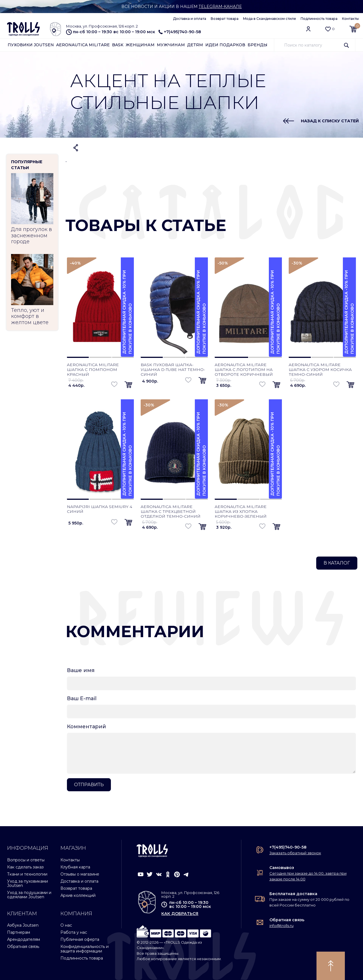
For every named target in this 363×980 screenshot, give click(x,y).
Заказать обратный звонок (295, 853)
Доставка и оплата (190, 19)
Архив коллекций (78, 895)
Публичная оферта (80, 939)
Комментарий (86, 727)
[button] (128, 385)
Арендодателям (24, 939)
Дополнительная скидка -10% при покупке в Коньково (127, 312)
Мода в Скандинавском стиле (270, 19)
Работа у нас (74, 932)
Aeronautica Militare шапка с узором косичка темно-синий (320, 370)
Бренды (258, 45)
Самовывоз (282, 868)
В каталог (337, 563)
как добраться (180, 914)
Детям (195, 45)
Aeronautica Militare (83, 45)
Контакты (350, 19)
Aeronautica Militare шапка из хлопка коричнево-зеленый (241, 511)
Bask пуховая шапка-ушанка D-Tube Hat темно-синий (173, 370)
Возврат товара (225, 19)
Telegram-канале (220, 7)
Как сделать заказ (25, 867)
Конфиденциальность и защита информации (85, 949)
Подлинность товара (319, 19)
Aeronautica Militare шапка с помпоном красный (93, 370)
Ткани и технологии (27, 874)
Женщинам (140, 45)
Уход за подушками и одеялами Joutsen (29, 895)
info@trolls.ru (281, 926)
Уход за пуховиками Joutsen (28, 883)
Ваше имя (81, 670)
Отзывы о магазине (80, 874)
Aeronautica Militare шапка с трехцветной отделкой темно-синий (171, 511)
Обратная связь (23, 947)
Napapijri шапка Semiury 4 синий (100, 509)
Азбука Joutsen (23, 925)
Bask (118, 45)
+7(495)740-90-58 (180, 32)
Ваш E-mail (82, 698)
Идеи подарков (225, 45)
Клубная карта (75, 867)
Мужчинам (171, 45)
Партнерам (19, 932)
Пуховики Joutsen (31, 45)
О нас (66, 925)
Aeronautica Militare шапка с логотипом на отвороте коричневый (244, 370)
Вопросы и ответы (26, 860)
